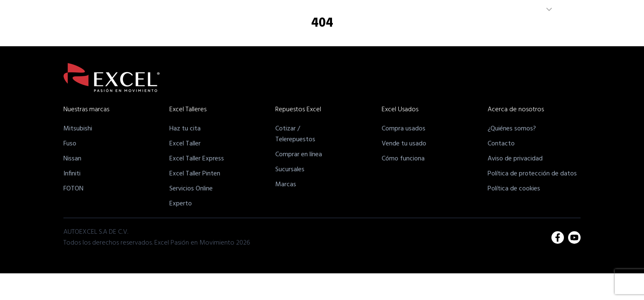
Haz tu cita (185, 129)
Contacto (501, 144)
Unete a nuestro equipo (545, 31)
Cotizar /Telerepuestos (295, 134)
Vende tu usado (404, 144)
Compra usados (404, 129)
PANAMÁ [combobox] (515, 10)
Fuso (70, 144)
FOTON (73, 189)
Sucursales (290, 170)
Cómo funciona (403, 159)
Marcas (286, 185)
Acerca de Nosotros (477, 31)
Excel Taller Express (197, 159)
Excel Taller (185, 144)
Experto (181, 204)
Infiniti (72, 174)
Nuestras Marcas (275, 31)
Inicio (236, 31)
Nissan (72, 159)
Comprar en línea (299, 155)
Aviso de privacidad (515, 159)
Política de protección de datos (532, 174)
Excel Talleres (324, 31)
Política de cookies (514, 189)
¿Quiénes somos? (512, 129)
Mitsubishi (78, 129)
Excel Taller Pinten (195, 174)
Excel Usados (423, 31)
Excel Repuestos (374, 31)
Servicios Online (191, 189)
